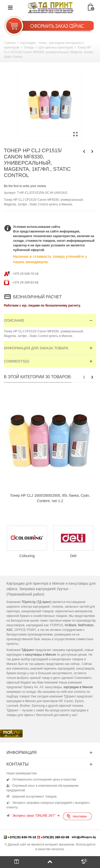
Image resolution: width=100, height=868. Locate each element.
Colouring (27, 556)
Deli (73, 556)
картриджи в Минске (78, 687)
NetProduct (86, 625)
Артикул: (10, 193)
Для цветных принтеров (56, 47)
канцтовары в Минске (41, 655)
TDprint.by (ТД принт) (36, 602)
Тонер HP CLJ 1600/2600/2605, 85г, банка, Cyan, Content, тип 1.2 (50, 498)
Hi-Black (71, 625)
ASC (10, 630)
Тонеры (29, 47)
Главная (10, 43)
